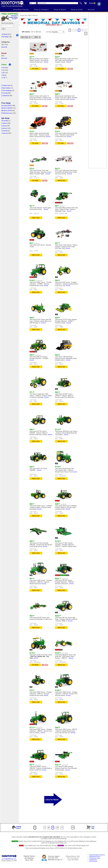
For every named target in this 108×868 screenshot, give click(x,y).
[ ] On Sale (5, 93)
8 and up (4, 128)
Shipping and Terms (95, 856)
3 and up (4, 123)
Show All (4, 47)
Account (91, 10)
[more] (46, 62)
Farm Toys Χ (26, 37)
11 (86, 30)
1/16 (3, 70)
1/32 (3, 73)
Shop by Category (41, 10)
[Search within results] (8, 26)
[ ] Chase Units (6, 86)
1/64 (3, 68)
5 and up (4, 126)
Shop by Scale (77, 10)
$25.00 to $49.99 (7, 108)
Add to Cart (61, 181)
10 (82, 30)
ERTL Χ (37, 37)
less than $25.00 (6, 106)
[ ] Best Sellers (6, 88)
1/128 (3, 78)
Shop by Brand (60, 10)
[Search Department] (33, 3)
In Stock (4, 34)
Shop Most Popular (21, 10)
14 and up (4, 133)
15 (86, 34)
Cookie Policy (93, 860)
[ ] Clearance (5, 96)
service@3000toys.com (9, 859)
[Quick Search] (58, 3)
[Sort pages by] (58, 32)
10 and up (4, 131)
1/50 (3, 75)
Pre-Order (5, 37)
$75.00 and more (7, 113)
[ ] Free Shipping (6, 91)
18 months (5, 121)
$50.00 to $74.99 (7, 111)
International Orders (95, 858)
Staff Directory (93, 861)
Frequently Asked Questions (97, 855)
